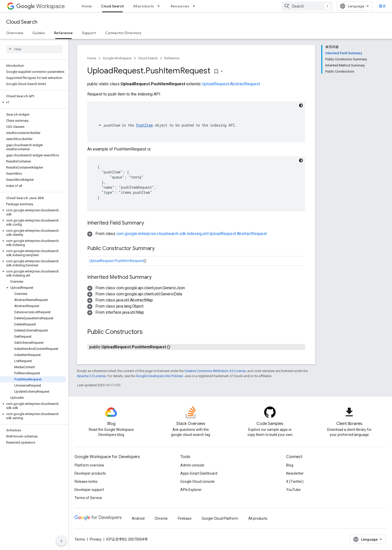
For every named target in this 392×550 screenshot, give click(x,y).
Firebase (185, 518)
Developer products (90, 473)
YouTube (293, 490)
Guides (39, 33)
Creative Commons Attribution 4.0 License (215, 371)
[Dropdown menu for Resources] (195, 6)
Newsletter (295, 473)
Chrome (161, 518)
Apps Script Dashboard (199, 473)
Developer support (89, 490)
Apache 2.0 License (91, 376)
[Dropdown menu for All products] (160, 6)
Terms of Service (88, 498)
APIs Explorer (191, 490)
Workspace (41, 6)
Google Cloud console (198, 482)
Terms (80, 539)
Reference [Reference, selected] (63, 33)
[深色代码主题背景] (301, 105)
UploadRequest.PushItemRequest (117, 261)
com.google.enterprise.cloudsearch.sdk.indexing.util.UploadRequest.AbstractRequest (192, 234)
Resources (180, 6)
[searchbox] (34, 49)
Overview (15, 33)
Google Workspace (117, 58)
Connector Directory (123, 33)
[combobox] (307, 6)
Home (87, 6)
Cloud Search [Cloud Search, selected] (112, 6)
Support (89, 33)
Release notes (86, 482)
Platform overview (89, 465)
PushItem (144, 125)
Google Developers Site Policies (159, 376)
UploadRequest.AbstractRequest (231, 84)
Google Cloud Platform (220, 518)
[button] (33, 102)
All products (143, 6)
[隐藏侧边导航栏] (61, 541)
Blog (290, 465)
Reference (172, 58)
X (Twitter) (295, 482)
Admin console (192, 465)
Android (138, 518)
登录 (382, 6)
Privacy (96, 539)
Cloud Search (22, 22)
